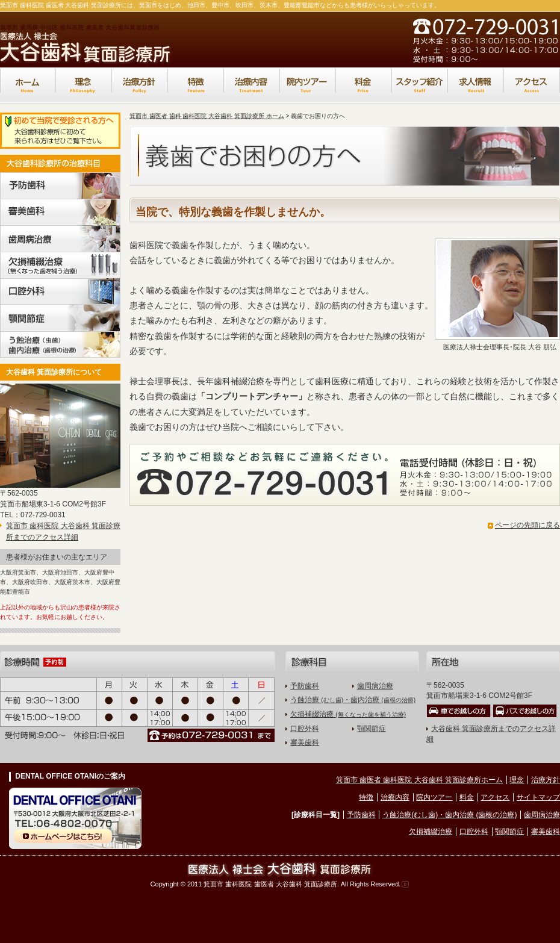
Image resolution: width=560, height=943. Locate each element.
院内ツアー (434, 797)
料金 (467, 797)
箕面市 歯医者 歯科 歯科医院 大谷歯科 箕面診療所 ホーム (207, 116)
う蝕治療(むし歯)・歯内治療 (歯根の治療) (450, 815)
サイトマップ (538, 797)
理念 (517, 780)
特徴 (366, 797)
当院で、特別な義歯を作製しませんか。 (233, 212)
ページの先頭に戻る (527, 525)
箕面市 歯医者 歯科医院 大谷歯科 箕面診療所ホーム (419, 780)
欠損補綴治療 (348, 714)
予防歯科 (305, 686)
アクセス (495, 797)
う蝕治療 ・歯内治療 (353, 700)
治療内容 (395, 797)
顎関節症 (372, 729)
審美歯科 (305, 742)
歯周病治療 (375, 686)
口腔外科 (305, 729)
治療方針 (546, 780)
